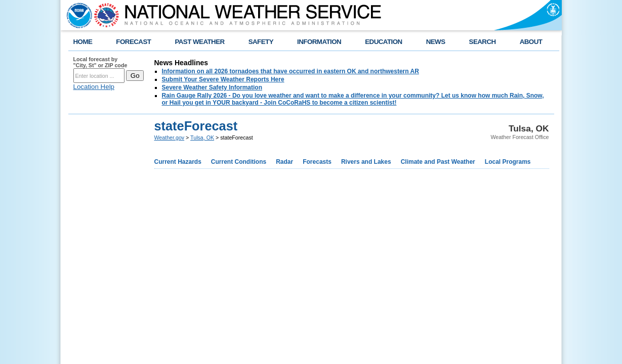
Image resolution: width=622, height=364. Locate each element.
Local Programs (508, 162)
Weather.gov (170, 138)
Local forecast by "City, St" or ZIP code (100, 62)
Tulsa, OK (202, 138)
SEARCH (483, 42)
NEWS (436, 42)
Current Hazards (178, 162)
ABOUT (531, 42)
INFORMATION (319, 42)
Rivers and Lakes (366, 162)
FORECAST (133, 42)
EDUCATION (383, 42)
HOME (83, 42)
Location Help (94, 87)
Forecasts (317, 162)
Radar (284, 162)
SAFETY (261, 42)
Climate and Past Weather (438, 162)
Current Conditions (239, 162)
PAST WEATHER (199, 42)
